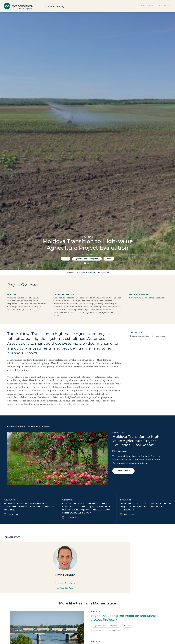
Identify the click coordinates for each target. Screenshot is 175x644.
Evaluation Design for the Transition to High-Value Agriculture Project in (145, 508)
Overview (67, 273)
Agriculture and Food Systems (87, 259)
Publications (147, 6)
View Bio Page (29, 597)
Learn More (124, 472)
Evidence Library (55, 6)
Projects (164, 6)
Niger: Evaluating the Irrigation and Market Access (122, 632)
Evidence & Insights (86, 273)
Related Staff (106, 273)
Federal (109, 259)
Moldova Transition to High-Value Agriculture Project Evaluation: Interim (26, 508)
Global (66, 259)
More (88, 263)
